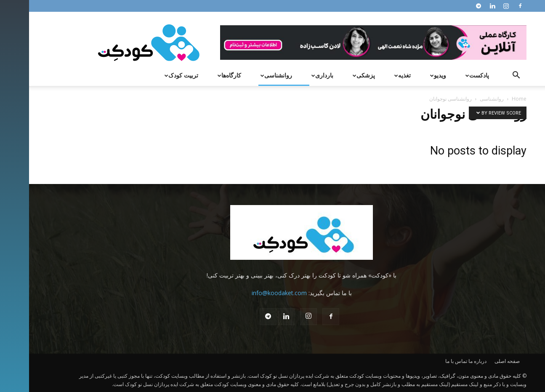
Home (490, 99)
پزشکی (334, 75)
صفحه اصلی (478, 361)
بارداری (292, 75)
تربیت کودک (151, 75)
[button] (487, 76)
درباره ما (448, 361)
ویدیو (408, 75)
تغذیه (372, 75)
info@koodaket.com (250, 293)
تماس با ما (427, 361)
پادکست (447, 75)
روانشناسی (246, 75)
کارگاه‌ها (199, 75)
